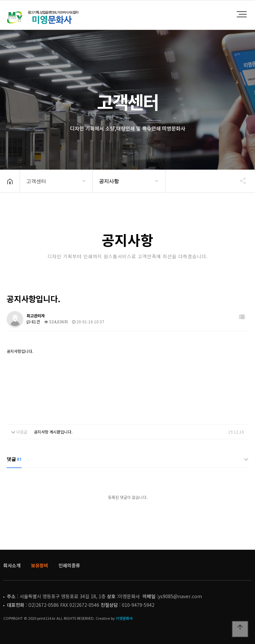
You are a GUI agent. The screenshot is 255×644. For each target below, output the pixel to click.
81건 (33, 322)
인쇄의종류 (69, 565)
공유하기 (240, 181)
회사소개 (12, 565)
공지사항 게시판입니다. (53, 432)
